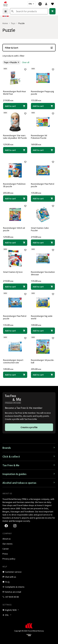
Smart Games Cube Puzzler (40, 229)
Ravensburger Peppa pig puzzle (42, 93)
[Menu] (6, 11)
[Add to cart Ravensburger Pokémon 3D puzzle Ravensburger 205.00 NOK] (15, 199)
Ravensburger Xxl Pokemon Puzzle (39, 137)
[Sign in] (46, 4)
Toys (13, 23)
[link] (52, 11)
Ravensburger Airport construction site (13, 361)
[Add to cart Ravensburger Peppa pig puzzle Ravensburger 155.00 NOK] (43, 106)
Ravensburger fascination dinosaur (43, 273)
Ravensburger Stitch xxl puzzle (14, 229)
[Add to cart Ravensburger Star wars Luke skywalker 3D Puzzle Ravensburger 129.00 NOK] (15, 150)
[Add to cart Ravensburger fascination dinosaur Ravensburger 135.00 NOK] (43, 287)
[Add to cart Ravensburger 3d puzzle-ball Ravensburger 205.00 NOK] (43, 375)
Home (5, 23)
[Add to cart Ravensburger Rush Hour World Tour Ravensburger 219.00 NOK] (15, 106)
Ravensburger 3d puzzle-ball (43, 361)
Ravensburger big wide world (42, 317)
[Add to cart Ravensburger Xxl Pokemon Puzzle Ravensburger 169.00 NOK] (43, 150)
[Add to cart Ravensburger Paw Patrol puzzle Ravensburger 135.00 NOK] (43, 199)
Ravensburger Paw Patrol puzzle (43, 185)
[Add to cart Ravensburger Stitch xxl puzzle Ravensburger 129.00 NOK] (15, 243)
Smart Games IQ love (13, 272)
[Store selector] (32, 4)
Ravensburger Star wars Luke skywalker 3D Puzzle (15, 137)
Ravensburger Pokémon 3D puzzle (14, 185)
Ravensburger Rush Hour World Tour (15, 93)
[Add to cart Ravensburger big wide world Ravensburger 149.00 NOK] (43, 331)
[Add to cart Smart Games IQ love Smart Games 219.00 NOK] (15, 287)
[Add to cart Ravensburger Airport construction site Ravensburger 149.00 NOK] (15, 375)
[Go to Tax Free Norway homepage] (5, 4)
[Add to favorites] (25, 70)
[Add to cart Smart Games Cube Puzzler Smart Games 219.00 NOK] (43, 243)
